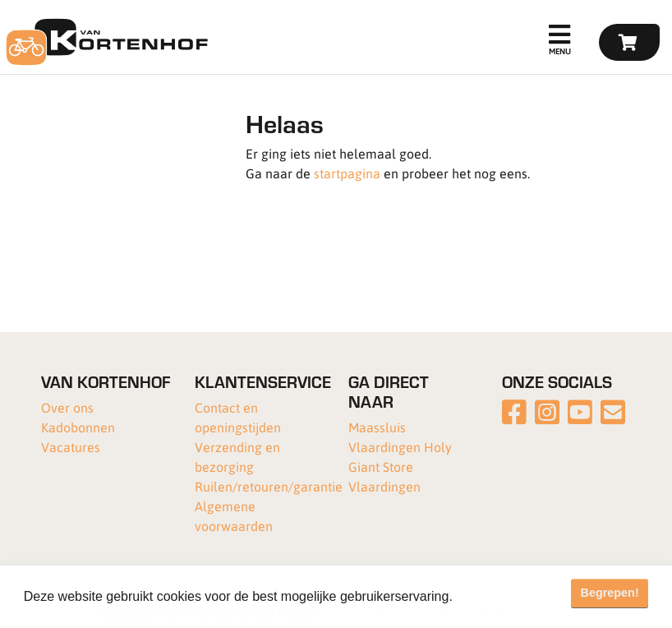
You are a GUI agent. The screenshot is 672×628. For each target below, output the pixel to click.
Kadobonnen (78, 427)
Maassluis (377, 427)
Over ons (67, 407)
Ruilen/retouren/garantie (269, 486)
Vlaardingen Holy (400, 447)
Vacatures (71, 447)
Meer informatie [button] (504, 596)
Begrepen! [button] (610, 593)
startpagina (347, 173)
